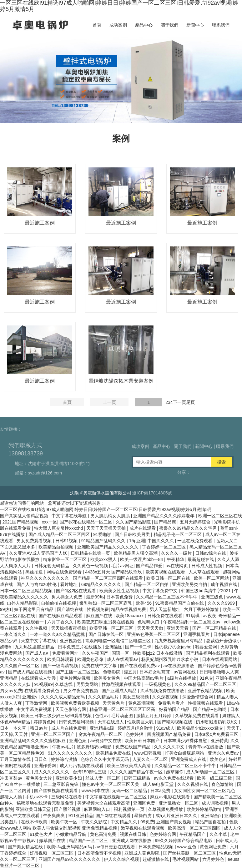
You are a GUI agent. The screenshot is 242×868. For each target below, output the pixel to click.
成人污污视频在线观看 (82, 766)
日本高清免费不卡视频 (100, 853)
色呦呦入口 (149, 622)
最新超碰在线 (201, 559)
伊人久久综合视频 (122, 859)
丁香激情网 (37, 703)
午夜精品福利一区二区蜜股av (192, 622)
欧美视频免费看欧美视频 (76, 703)
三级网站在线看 (67, 797)
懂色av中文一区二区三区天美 (111, 784)
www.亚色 (187, 847)
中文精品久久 (124, 822)
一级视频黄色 (158, 684)
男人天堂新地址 (166, 609)
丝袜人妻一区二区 (103, 778)
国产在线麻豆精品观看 (61, 616)
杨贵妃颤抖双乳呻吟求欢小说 (170, 659)
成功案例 (118, 25)
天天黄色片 (114, 703)
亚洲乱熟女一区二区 (179, 803)
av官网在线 (185, 672)
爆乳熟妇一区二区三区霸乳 (106, 603)
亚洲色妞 (78, 741)
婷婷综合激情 (65, 759)
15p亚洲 (137, 541)
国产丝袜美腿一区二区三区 (190, 853)
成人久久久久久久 (52, 772)
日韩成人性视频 (207, 566)
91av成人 (165, 728)
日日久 (41, 759)
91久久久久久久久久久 (71, 753)
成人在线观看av (123, 659)
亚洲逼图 (114, 647)
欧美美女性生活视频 (120, 591)
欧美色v (218, 759)
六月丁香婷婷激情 (202, 609)
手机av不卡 (37, 797)
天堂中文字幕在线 (39, 641)
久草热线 (64, 684)
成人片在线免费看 (69, 728)
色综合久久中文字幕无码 (105, 759)
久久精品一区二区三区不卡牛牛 (167, 597)
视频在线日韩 (134, 834)
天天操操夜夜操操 (69, 628)
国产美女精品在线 (26, 847)
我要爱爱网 (207, 647)
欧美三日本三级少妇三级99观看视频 (57, 716)
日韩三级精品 (138, 778)
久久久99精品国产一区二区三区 (206, 684)
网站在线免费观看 (65, 572)
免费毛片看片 (172, 703)
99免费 (147, 822)
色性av (102, 716)
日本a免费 (161, 791)
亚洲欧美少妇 (69, 778)
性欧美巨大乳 (141, 722)
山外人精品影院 (23, 603)
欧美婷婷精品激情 (205, 809)
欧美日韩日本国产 (143, 741)
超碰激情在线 (156, 859)
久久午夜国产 (96, 653)
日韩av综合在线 (211, 553)
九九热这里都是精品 (35, 647)
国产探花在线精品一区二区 (87, 522)
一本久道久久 (14, 634)
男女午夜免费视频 (81, 691)
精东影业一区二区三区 (65, 559)
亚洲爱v (30, 697)
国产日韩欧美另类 (133, 534)
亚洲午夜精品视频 (206, 691)
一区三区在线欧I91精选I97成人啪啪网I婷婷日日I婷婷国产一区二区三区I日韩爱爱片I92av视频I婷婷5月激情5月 (106, 509)
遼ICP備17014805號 (152, 493)
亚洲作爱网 (46, 766)
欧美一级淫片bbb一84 (142, 559)
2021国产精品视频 (21, 522)
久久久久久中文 (170, 747)
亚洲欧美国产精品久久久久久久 (108, 547)
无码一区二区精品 (130, 791)
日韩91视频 (67, 541)
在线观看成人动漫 (39, 678)
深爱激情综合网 (198, 697)
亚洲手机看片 (197, 634)
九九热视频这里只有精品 (179, 641)
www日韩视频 (148, 753)
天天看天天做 (151, 628)
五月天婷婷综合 (196, 522)
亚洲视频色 (71, 641)
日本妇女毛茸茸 (155, 672)
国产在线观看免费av (141, 666)
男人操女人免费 (68, 597)
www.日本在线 (96, 791)
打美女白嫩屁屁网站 (185, 753)
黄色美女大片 (39, 778)
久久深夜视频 (166, 697)
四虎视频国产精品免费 (169, 734)
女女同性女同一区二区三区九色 (205, 791)
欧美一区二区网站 (212, 578)
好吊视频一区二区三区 (52, 853)
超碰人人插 (12, 797)
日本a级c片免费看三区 (217, 734)
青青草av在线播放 (207, 747)
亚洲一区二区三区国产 (53, 734)
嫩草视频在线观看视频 (143, 828)
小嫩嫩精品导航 (72, 834)
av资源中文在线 (106, 741)
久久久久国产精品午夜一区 (137, 772)
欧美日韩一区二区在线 (169, 578)
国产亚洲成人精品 (120, 691)
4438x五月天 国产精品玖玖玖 (114, 572)
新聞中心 (195, 25)
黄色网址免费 (214, 847)
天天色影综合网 (71, 709)
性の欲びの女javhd (174, 647)
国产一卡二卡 (139, 647)
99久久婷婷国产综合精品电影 (184, 841)
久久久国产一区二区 (20, 666)
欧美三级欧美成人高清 (129, 766)
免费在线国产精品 (134, 747)
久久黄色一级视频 (91, 566)
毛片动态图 (123, 716)
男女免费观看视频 (35, 541)
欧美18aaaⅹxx (130, 616)
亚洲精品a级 (103, 728)
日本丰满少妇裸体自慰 (186, 741)
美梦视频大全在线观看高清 (104, 803)
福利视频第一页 (130, 809)
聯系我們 (221, 25)
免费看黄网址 (66, 653)
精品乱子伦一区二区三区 (178, 534)
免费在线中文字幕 (100, 666)
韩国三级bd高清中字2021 (207, 591)
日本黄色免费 (120, 597)
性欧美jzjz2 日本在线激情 (158, 653)
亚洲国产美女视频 (174, 822)
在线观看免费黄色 (43, 691)
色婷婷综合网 (164, 834)
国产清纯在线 (71, 609)
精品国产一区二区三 (89, 841)
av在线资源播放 (179, 666)
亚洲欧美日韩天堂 (34, 809)
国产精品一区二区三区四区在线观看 (108, 578)
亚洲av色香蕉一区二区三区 (154, 634)
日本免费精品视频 (157, 847)
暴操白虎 (144, 816)
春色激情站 (223, 784)
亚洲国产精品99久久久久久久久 (70, 859)
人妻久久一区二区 (151, 759)
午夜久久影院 (94, 822)
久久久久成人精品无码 (63, 697)
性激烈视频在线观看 (122, 684)
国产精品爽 (166, 522)
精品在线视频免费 (129, 609)
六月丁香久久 (61, 622)
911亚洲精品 (81, 816)
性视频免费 (98, 609)
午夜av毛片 (63, 747)
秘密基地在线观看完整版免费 (46, 803)
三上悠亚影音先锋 (62, 784)
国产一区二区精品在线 (215, 628)
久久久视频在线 (193, 784)
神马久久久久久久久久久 (46, 578)
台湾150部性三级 (90, 772)
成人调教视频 (215, 803)
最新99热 (95, 597)
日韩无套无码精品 (52, 566)
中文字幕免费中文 (161, 591)
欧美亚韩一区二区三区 (112, 628)
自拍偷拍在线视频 (59, 603)
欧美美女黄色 (108, 678)
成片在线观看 (143, 528)
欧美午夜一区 (65, 822)
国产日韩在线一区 (107, 634)
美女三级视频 (136, 697)
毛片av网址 (122, 566)
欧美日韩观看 (61, 659)
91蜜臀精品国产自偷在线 (180, 603)
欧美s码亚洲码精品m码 (70, 847)
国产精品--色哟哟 (210, 709)
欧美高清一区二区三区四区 (195, 828)
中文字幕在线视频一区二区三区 (117, 797)
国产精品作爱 (150, 566)
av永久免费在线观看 (174, 778)
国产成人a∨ (38, 653)
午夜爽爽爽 (54, 816)
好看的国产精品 (175, 709)
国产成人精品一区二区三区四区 (60, 534)
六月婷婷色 (214, 859)
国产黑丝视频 (68, 809)
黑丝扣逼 (35, 572)
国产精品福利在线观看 (208, 653)
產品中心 (144, 25)
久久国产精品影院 (134, 522)
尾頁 (190, 402)
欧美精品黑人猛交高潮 (136, 553)
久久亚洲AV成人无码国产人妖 (39, 553)
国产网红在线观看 (114, 816)
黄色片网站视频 (76, 678)
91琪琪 (193, 616)
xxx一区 (50, 522)
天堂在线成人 (111, 722)
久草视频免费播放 (166, 809)
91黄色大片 (41, 834)
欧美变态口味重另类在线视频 (106, 622)
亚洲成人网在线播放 (132, 841)
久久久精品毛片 (104, 697)
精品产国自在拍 (211, 822)
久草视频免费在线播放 (163, 691)
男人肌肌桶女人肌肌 (111, 516)
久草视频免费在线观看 (198, 716)
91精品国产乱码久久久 (104, 541)
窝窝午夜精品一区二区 (101, 734)
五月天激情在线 (16, 759)
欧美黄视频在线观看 (166, 572)
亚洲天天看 (178, 628)
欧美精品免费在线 (114, 753)
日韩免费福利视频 (77, 722)
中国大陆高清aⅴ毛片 (144, 678)
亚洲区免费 (145, 803)
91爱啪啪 (103, 534)
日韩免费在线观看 (165, 616)
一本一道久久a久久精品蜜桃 (58, 634)
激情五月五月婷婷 (154, 716)
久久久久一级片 (177, 553)
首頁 (97, 25)
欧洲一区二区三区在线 (220, 516)
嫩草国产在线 (53, 841)
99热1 (6, 609)
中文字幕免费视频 (35, 709)
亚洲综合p (211, 816)
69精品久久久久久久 (102, 584)
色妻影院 (112, 672)
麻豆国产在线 (100, 616)
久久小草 (219, 834)
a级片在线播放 (182, 678)
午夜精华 (176, 559)
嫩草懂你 (175, 772)
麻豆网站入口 (98, 809)
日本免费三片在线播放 (80, 647)
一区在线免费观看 (195, 541)
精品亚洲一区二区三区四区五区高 (123, 709)
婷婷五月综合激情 (136, 728)
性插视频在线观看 (206, 703)
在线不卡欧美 (35, 822)
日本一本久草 (14, 728)
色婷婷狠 (135, 734)
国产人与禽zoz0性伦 (37, 584)
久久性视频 (37, 628)
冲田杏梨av (12, 778)
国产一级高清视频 (61, 666)
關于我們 (169, 25)
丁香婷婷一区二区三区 (164, 547)
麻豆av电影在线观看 (171, 797)
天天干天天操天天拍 (107, 528)
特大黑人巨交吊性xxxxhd (59, 528)
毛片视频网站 (186, 859)
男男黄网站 (88, 684)
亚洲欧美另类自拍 (190, 584)
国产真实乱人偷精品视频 (25, 516)
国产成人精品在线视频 (31, 672)
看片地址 (69, 584)
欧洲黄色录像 (91, 659)
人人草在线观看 (204, 572)
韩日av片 (39, 728)
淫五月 (130, 672)
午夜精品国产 (193, 834)
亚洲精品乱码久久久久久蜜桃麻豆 (33, 741)
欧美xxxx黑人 (104, 559)
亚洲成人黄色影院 (143, 853)
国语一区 (121, 653)
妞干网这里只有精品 (34, 609)
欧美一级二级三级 (215, 778)
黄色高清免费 (104, 834)
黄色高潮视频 (142, 703)
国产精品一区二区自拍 (147, 584)
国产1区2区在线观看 (76, 591)
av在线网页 (177, 566)
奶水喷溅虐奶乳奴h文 (217, 722)
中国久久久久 (161, 541)
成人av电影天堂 (159, 784)
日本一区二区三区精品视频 (27, 591)
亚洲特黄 (219, 741)
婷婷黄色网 (45, 722)
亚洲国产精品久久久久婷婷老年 (164, 516)
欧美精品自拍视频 (57, 547)
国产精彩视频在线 (175, 722)
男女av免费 (11, 691)
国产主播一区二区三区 (78, 672)
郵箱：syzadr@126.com (38, 473)
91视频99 (43, 684)
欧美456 (144, 603)
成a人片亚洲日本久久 (177, 816)
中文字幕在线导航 (70, 516)
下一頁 (179, 402)
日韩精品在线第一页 (91, 553)
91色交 (206, 678)
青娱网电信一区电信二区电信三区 (118, 641)
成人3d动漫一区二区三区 (211, 772)
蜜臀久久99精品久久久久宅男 (188, 528)
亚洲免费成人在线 (189, 759)
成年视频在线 (224, 584)
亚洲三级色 (213, 597)
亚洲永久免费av (224, 753)
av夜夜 (210, 616)
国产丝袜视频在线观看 (57, 791)
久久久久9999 (222, 603)
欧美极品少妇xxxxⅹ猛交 (201, 728)
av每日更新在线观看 (116, 847)
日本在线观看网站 (220, 659)
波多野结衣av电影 (95, 747)
